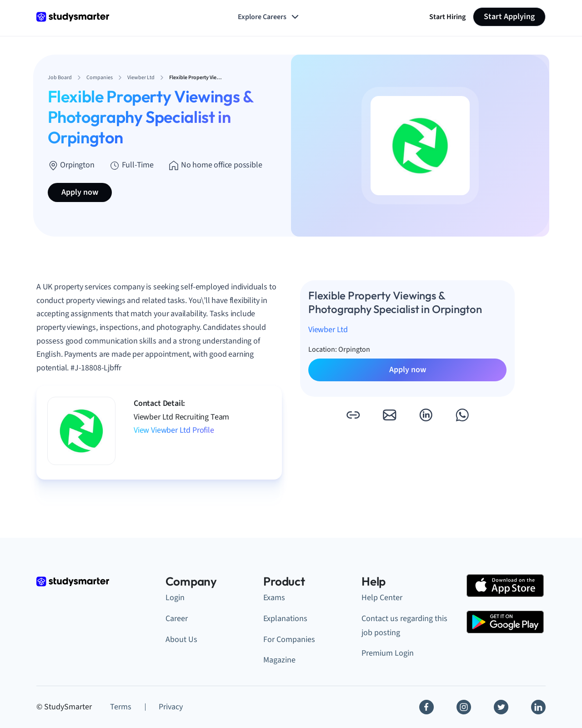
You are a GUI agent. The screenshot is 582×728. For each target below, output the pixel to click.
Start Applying (509, 17)
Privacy (171, 707)
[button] (353, 415)
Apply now (80, 192)
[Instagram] (464, 707)
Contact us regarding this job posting (404, 626)
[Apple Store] (505, 586)
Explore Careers (269, 17)
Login (175, 598)
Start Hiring (447, 17)
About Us (181, 640)
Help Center (382, 598)
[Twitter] (501, 707)
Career (177, 619)
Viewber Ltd (328, 330)
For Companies (289, 640)
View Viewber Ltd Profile (174, 430)
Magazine (279, 660)
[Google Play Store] (505, 622)
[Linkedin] (538, 707)
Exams (274, 598)
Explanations (285, 619)
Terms (121, 707)
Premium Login (388, 653)
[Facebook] (426, 707)
